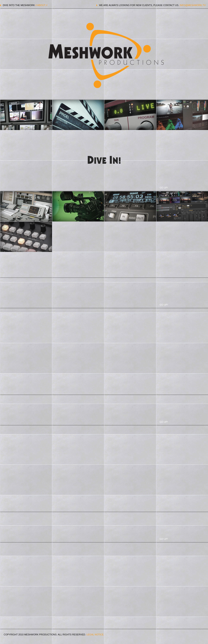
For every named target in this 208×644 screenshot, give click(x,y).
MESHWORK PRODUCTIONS (104, 55)
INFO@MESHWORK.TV (193, 5)
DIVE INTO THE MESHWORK (25, 5)
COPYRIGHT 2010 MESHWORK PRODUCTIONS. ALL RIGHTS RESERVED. (54, 635)
